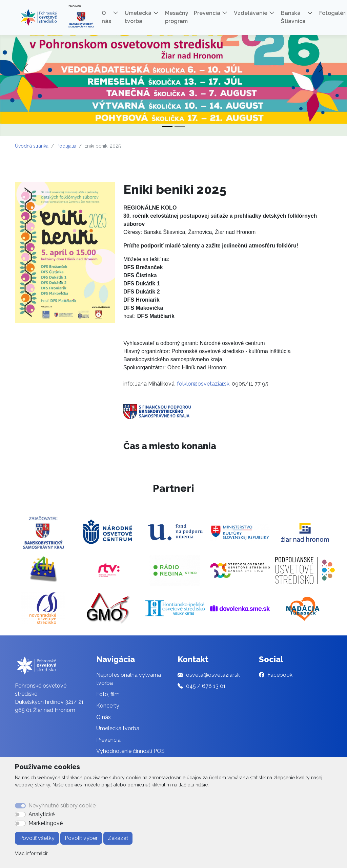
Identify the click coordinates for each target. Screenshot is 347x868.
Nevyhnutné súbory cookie (62, 806)
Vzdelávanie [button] (251, 13)
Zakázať (118, 838)
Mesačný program (177, 17)
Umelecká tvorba (118, 728)
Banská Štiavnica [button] (293, 17)
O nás (104, 717)
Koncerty (108, 706)
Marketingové (46, 823)
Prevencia (108, 740)
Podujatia (66, 146)
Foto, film (108, 694)
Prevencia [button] (207, 13)
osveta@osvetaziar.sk (213, 675)
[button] (118, 14)
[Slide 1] (167, 127)
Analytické (42, 814)
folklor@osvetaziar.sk (203, 384)
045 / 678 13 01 (206, 686)
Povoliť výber (81, 838)
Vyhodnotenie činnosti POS (130, 751)
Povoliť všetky (37, 838)
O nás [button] (106, 17)
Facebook (280, 675)
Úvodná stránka (32, 146)
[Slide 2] (180, 127)
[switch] (20, 815)
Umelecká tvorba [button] (138, 17)
